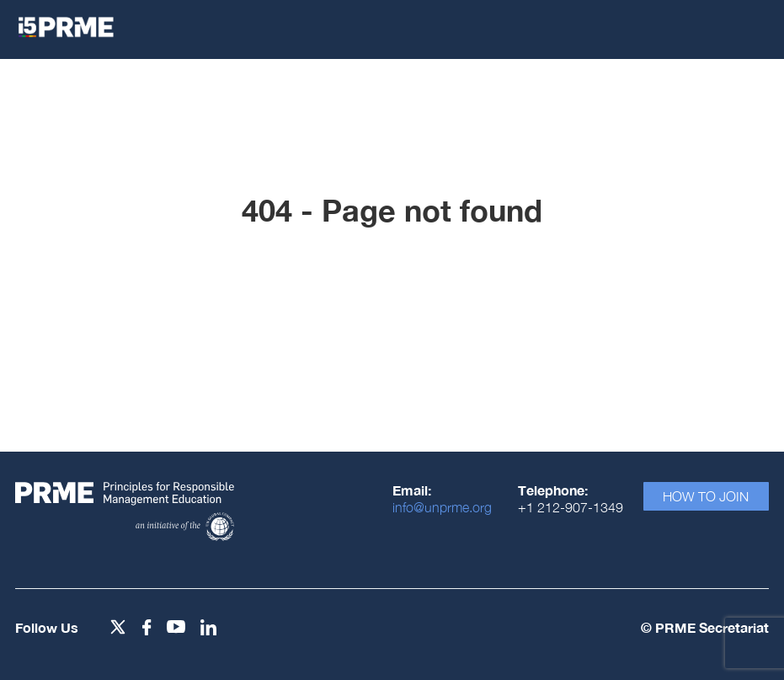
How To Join (706, 496)
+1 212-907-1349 (571, 507)
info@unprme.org (442, 507)
